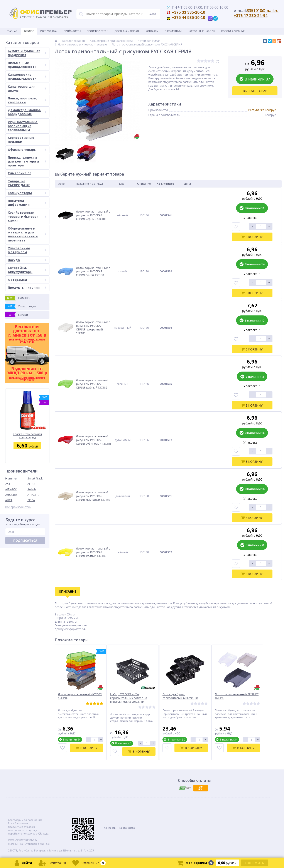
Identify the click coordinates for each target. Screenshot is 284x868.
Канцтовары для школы (27, 88)
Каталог (29, 31)
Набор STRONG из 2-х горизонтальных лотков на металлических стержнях (129, 698)
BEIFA (31, 500)
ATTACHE (33, 495)
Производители (98, 31)
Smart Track (35, 478)
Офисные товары (27, 150)
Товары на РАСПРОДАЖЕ (19, 183)
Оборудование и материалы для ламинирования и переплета (27, 234)
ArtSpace (11, 495)
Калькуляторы (27, 193)
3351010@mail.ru (263, 10)
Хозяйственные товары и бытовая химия (27, 216)
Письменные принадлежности (27, 65)
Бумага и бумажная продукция (27, 53)
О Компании (173, 31)
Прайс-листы (72, 31)
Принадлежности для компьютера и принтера (27, 161)
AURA (9, 500)
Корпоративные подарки (21, 140)
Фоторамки (27, 280)
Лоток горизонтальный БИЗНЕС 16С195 (237, 696)
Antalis (32, 489)
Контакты (152, 31)
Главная (12, 31)
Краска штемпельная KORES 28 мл (27, 436)
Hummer (11, 478)
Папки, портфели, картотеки (27, 100)
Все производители (18, 507)
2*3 (8, 484)
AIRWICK (11, 489)
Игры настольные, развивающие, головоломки (23, 126)
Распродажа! (49, 31)
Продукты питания (27, 287)
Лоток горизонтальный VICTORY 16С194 (80, 696)
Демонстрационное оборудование (27, 112)
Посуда (27, 260)
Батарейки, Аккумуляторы (27, 270)
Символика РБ (20, 173)
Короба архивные (233, 31)
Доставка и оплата (127, 31)
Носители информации (27, 203)
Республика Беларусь (263, 110)
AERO (31, 484)
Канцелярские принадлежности (27, 76)
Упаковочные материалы (27, 250)
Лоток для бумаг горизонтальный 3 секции (180, 696)
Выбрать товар (255, 91)
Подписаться (25, 540)
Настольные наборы (201, 31)
